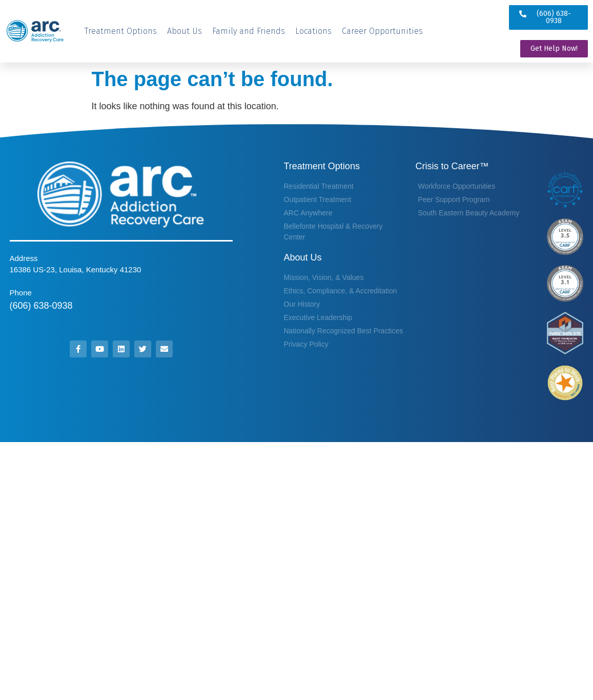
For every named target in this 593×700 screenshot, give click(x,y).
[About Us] (185, 31)
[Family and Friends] (249, 31)
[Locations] (313, 31)
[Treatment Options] (121, 31)
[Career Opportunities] (382, 31)
